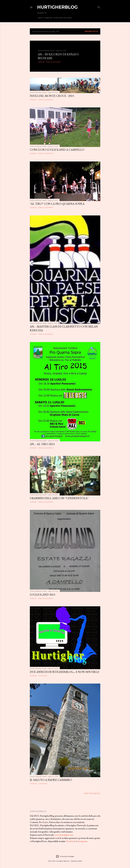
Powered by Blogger (65, 856)
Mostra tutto (91, 31)
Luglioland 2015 (43, 595)
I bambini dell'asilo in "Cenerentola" (59, 498)
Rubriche (48, 18)
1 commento (43, 676)
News (40, 18)
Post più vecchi (92, 794)
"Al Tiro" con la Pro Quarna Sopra (57, 204)
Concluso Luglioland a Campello (57, 150)
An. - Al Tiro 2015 (42, 444)
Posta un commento (54, 62)
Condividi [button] (41, 62)
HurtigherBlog (57, 7)
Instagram (82, 841)
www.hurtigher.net (64, 835)
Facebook (71, 841)
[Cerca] (99, 7)
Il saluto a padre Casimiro (51, 780)
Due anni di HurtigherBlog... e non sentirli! (65, 672)
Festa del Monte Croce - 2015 (52, 96)
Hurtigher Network (62, 18)
